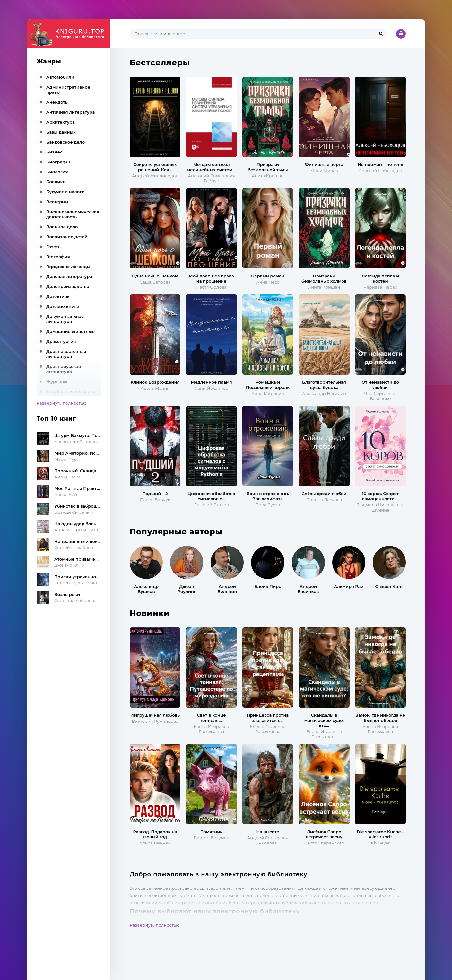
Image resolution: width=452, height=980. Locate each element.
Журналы (57, 381)
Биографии (59, 162)
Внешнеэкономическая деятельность (73, 214)
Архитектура (61, 122)
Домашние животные (70, 331)
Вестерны (57, 202)
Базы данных (61, 132)
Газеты (54, 247)
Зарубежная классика (71, 391)
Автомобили (60, 77)
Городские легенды (68, 267)
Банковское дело (65, 142)
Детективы (58, 296)
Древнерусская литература (64, 369)
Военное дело (62, 227)
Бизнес (54, 152)
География (58, 257)
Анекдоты (57, 102)
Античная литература (70, 112)
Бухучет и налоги (65, 192)
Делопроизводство (68, 286)
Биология (57, 172)
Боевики (56, 182)
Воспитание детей (67, 237)
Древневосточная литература (66, 354)
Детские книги (63, 306)
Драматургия (61, 341)
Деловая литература (69, 276)
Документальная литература (65, 319)
